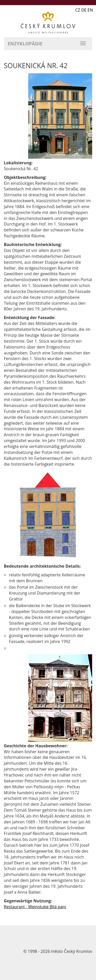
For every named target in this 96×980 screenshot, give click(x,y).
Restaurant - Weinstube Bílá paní (35, 907)
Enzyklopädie (25, 44)
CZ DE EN (84, 10)
